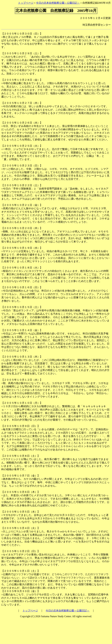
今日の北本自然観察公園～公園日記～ (58, 3)
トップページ (26, 3)
